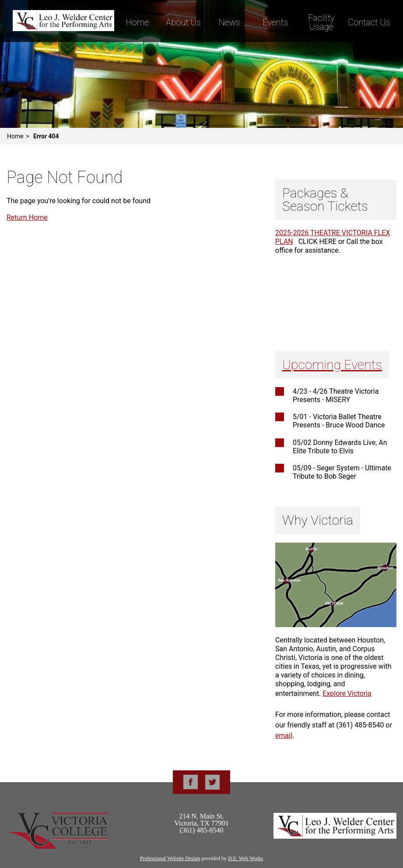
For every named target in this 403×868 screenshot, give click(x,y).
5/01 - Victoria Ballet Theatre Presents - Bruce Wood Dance (339, 421)
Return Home (27, 217)
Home (137, 22)
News (229, 22)
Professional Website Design (170, 858)
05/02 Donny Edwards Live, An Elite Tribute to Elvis (340, 447)
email (284, 736)
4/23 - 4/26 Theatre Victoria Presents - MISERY (336, 395)
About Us (183, 22)
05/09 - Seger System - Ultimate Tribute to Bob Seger (342, 472)
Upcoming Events (332, 365)
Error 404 (46, 136)
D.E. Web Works (245, 858)
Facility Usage (321, 22)
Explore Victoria (347, 693)
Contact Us (369, 22)
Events (275, 22)
